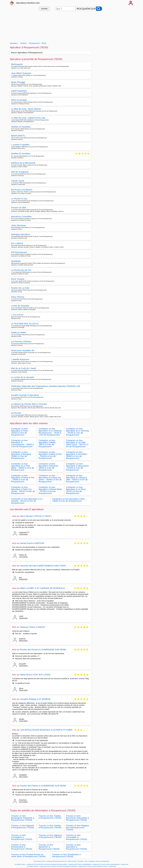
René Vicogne (18, 279)
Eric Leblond (17, 243)
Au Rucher (16, 413)
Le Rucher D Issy (19, 199)
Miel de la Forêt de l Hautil (24, 368)
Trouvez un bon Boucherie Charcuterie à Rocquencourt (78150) (77, 818)
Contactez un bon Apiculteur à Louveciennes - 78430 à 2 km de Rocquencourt (23, 443)
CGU (86, 861)
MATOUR (40, 543)
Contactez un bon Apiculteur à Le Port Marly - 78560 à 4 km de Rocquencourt (23, 467)
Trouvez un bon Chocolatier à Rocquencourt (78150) (77, 837)
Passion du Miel (19, 208)
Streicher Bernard (28, 566)
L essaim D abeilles (20, 145)
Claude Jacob (18, 181)
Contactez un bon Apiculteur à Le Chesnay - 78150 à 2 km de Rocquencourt (78, 432)
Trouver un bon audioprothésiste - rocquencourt (115, 864)
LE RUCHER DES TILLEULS (25, 324)
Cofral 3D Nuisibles (20, 306)
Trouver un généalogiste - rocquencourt (88, 864)
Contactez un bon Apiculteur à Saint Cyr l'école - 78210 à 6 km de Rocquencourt (23, 490)
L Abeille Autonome (20, 359)
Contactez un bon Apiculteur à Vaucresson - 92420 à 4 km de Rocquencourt (77, 467)
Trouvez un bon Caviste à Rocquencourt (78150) (50, 827)
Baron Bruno (26, 675)
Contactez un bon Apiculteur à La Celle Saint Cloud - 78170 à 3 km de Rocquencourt (77, 443)
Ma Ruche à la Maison (22, 190)
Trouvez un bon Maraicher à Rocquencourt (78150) (49, 847)
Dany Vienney (18, 297)
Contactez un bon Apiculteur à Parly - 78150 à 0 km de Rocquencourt (20, 432)
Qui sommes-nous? (39, 861)
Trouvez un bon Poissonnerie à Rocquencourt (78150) (22, 847)
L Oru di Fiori (17, 315)
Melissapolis (17, 64)
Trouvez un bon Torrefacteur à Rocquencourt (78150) (66, 855)
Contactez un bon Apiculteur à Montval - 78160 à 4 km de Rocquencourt (49, 467)
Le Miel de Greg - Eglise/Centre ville (28, 118)
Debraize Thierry (28, 627)
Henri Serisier (27, 516)
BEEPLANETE (18, 136)
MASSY (42, 627)
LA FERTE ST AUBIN (63, 730)
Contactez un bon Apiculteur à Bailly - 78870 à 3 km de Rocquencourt (48, 443)
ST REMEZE (45, 699)
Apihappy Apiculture (21, 234)
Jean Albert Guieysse (21, 73)
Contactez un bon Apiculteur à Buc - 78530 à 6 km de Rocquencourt (69, 500)
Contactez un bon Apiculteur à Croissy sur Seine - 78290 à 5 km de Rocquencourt (50, 479)
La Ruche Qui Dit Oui (21, 270)
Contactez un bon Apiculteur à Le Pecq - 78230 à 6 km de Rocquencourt (76, 490)
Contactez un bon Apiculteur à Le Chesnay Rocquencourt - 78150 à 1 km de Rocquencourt (50, 432)
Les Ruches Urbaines (21, 342)
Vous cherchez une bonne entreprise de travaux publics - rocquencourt (55, 864)
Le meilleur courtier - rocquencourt (37, 866)
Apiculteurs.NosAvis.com (28, 3)
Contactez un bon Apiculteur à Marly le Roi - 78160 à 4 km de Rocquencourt (50, 455)
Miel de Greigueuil (20, 172)
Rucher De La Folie (20, 288)
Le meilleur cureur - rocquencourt (24, 864)
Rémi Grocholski (19, 100)
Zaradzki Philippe (28, 699)
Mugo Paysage (18, 82)
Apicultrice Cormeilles (21, 216)
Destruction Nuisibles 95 (23, 350)
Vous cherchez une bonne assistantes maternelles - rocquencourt (67, 866)
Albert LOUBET (27, 588)
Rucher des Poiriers (29, 650)
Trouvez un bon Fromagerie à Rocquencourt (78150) (22, 837)
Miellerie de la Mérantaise (23, 163)
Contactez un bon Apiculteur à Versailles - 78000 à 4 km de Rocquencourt (77, 455)
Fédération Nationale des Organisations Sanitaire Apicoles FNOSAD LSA (46, 386)
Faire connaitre (72, 861)
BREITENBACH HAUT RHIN (52, 566)
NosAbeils (16, 261)
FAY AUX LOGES (42, 675)
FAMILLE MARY (19, 333)
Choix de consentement (102, 861)
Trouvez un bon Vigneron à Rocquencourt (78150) (50, 836)
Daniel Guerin (27, 543)
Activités (44, 9)
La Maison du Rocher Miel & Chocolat (29, 404)
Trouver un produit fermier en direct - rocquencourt (101, 866)
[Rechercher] (99, 9)
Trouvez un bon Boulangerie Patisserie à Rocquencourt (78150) (23, 818)
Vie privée (81, 861)
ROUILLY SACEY (43, 516)
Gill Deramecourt (19, 252)
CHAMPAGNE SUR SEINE (54, 650)
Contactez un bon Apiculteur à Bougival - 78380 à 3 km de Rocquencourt (22, 455)
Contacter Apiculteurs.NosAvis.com (56, 861)
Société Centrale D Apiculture (25, 395)
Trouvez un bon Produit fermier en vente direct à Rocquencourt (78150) (28, 855)
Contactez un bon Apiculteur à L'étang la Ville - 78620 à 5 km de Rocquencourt (77, 479)
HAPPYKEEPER (19, 91)
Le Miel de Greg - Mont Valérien (26, 109)
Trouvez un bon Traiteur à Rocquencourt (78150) (50, 817)
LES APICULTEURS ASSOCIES (35, 730)
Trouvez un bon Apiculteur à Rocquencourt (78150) (77, 847)
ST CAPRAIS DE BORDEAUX (51, 588)
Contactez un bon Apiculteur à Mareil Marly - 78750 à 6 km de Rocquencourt (50, 490)
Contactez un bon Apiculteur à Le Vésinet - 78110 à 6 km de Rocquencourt (27, 501)
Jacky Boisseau (19, 225)
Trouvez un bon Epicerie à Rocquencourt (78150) (23, 827)
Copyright (92, 861)
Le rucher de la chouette (23, 377)
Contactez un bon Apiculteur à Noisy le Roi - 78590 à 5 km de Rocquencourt (23, 479)
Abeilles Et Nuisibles (21, 127)
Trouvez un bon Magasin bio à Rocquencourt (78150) (78, 828)
